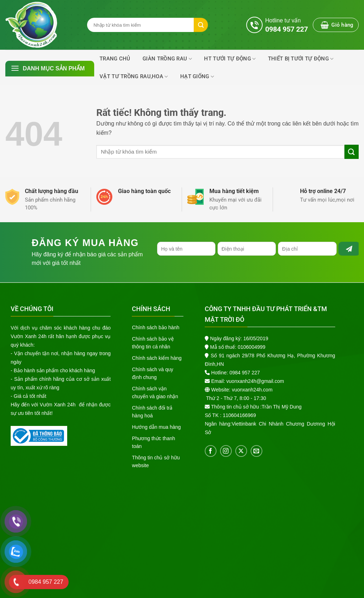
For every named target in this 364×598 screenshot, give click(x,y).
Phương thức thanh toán (153, 442)
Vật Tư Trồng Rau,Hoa (134, 77)
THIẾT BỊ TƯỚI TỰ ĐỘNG (301, 59)
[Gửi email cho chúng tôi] (256, 451)
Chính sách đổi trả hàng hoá (152, 412)
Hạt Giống (197, 77)
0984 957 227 (245, 373)
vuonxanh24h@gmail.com (255, 381)
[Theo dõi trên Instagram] (226, 451)
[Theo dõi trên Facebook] (211, 451)
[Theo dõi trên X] (241, 451)
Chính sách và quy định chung (152, 373)
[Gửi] (352, 152)
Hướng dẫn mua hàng (156, 427)
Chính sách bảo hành (156, 327)
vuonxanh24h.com (252, 390)
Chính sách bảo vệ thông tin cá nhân (153, 343)
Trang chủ (115, 59)
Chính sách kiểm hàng (157, 358)
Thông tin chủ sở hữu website (156, 461)
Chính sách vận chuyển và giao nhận (155, 393)
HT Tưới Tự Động (230, 59)
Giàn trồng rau (167, 59)
